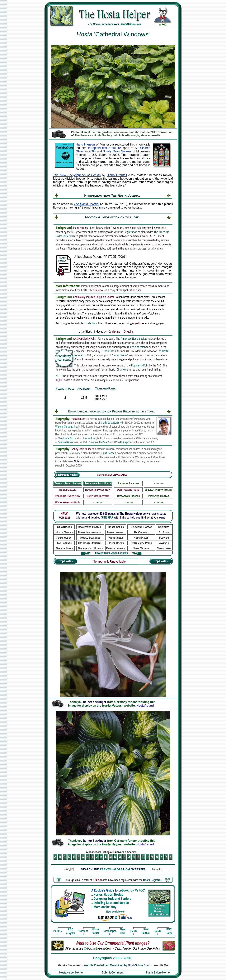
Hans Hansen (85, 144)
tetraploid (94, 148)
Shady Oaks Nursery (117, 151)
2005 (92, 151)
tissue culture (112, 148)
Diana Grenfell (117, 175)
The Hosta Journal (86, 204)
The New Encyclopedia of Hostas (77, 175)
